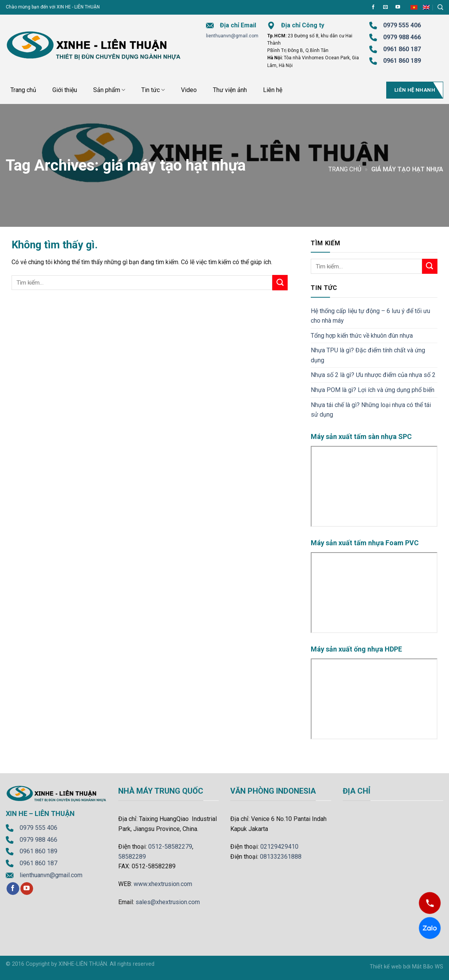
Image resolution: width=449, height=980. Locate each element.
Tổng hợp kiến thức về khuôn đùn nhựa (362, 336)
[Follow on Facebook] (373, 7)
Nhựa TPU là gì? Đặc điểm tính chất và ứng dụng (368, 355)
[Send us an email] (385, 7)
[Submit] (280, 282)
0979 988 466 (402, 37)
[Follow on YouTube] (398, 7)
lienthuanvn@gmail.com (232, 36)
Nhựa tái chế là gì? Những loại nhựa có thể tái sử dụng (371, 410)
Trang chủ (23, 90)
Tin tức (153, 90)
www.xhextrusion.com (163, 884)
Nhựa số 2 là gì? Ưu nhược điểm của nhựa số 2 (373, 375)
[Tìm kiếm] (440, 7)
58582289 (132, 857)
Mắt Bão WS (428, 967)
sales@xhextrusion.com (168, 902)
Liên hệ (273, 90)
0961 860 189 (39, 851)
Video (189, 90)
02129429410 (279, 847)
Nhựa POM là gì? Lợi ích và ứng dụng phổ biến (373, 390)
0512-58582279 (170, 847)
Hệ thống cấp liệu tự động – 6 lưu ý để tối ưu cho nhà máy (370, 316)
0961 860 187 (402, 49)
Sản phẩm (109, 90)
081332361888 (281, 857)
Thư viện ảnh (230, 90)
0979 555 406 (39, 828)
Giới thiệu (65, 90)
